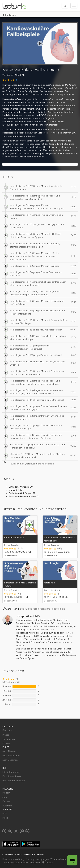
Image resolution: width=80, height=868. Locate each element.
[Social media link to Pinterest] (16, 831)
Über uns (7, 731)
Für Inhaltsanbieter (12, 776)
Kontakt (6, 744)
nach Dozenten (10, 760)
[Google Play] (30, 844)
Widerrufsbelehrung (60, 859)
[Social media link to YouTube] (22, 831)
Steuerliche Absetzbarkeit (15, 863)
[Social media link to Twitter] (10, 831)
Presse (6, 735)
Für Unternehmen (11, 772)
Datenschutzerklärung (13, 859)
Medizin (6, 793)
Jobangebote (9, 739)
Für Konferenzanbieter (14, 781)
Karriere (6, 801)
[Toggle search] (65, 6)
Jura (5, 797)
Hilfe (5, 814)
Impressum (35, 863)
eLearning (7, 806)
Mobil (5, 818)
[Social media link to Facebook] (4, 831)
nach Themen (9, 751)
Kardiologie (11, 15)
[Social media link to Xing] (27, 831)
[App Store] (11, 844)
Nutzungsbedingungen (37, 859)
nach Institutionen (11, 756)
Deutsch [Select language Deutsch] (49, 863)
